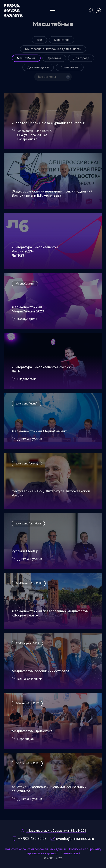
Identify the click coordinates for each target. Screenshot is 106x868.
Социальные (70, 67)
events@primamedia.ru (75, 839)
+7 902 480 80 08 (32, 839)
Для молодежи (38, 67)
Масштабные (26, 58)
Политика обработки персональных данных (36, 849)
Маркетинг (62, 40)
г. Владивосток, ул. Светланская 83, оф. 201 (56, 831)
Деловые (54, 58)
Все (39, 40)
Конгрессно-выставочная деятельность (53, 49)
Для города (81, 58)
